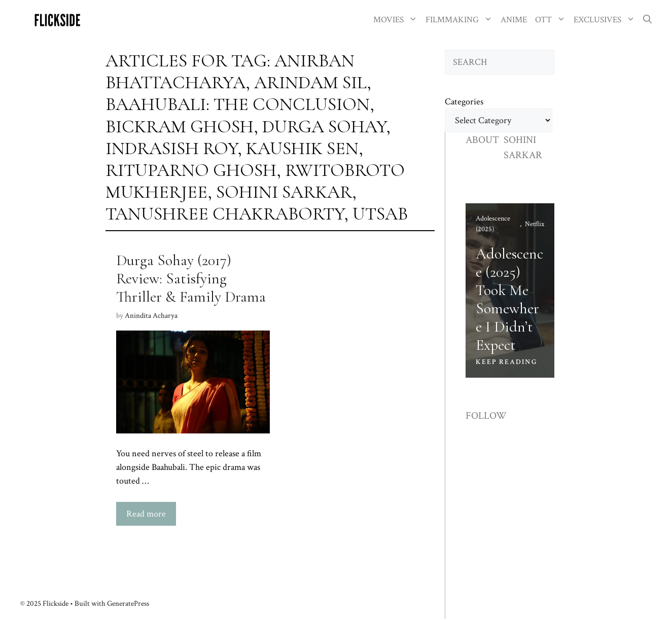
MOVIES (397, 20)
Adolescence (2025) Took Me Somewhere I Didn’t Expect (509, 299)
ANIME (514, 20)
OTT (552, 20)
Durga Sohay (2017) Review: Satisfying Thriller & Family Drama (191, 279)
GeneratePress (128, 604)
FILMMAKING (461, 20)
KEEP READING (507, 362)
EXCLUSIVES (606, 20)
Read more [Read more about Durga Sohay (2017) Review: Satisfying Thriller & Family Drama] (146, 514)
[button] (647, 20)
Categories (464, 102)
